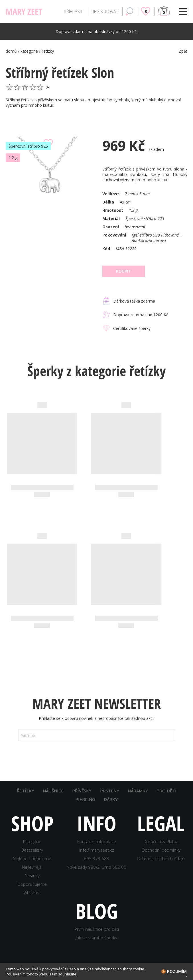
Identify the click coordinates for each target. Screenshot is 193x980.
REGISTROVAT (105, 11)
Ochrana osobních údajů (161, 858)
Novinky (32, 876)
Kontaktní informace (97, 841)
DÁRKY (111, 799)
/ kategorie (29, 51)
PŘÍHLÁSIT (73, 11)
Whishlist (32, 893)
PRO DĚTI (166, 791)
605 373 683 (96, 858)
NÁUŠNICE (53, 791)
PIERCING (85, 799)
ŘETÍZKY (26, 791)
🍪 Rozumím (174, 971)
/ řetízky (46, 51)
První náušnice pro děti (97, 929)
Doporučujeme (32, 884)
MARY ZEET (24, 12)
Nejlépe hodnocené (32, 858)
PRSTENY (110, 791)
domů (12, 51)
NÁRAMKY (138, 791)
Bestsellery (32, 850)
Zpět (183, 51)
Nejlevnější (32, 867)
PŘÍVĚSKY (82, 791)
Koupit (123, 271)
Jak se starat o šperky (96, 938)
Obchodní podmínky (161, 850)
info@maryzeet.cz (97, 850)
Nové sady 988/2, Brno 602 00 (96, 867)
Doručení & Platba (161, 841)
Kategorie (32, 841)
